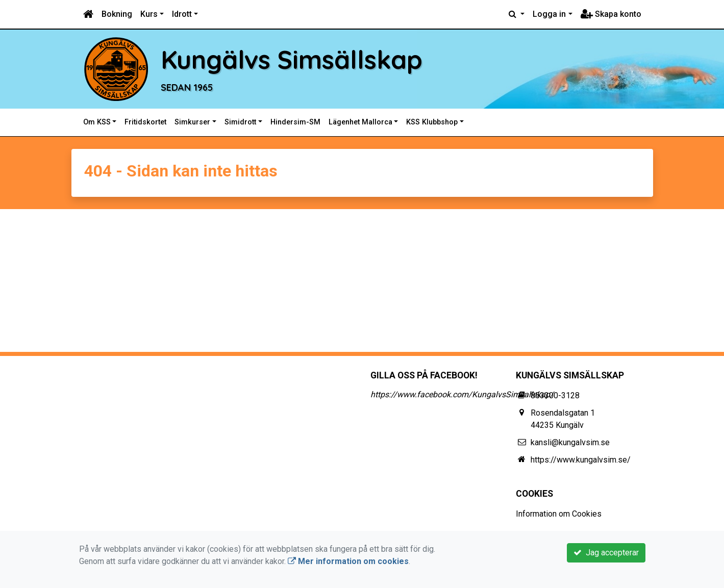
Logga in (549, 14)
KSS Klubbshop (432, 122)
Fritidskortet (145, 122)
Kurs (149, 14)
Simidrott (240, 122)
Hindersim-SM (295, 122)
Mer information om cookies (348, 561)
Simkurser (192, 122)
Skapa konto (611, 14)
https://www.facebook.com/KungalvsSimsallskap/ (462, 394)
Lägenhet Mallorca (360, 122)
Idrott (182, 14)
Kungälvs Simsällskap (311, 59)
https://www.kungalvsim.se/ (581, 460)
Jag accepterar (606, 553)
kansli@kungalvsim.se (570, 442)
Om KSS (97, 122)
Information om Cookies (559, 514)
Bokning (117, 14)
